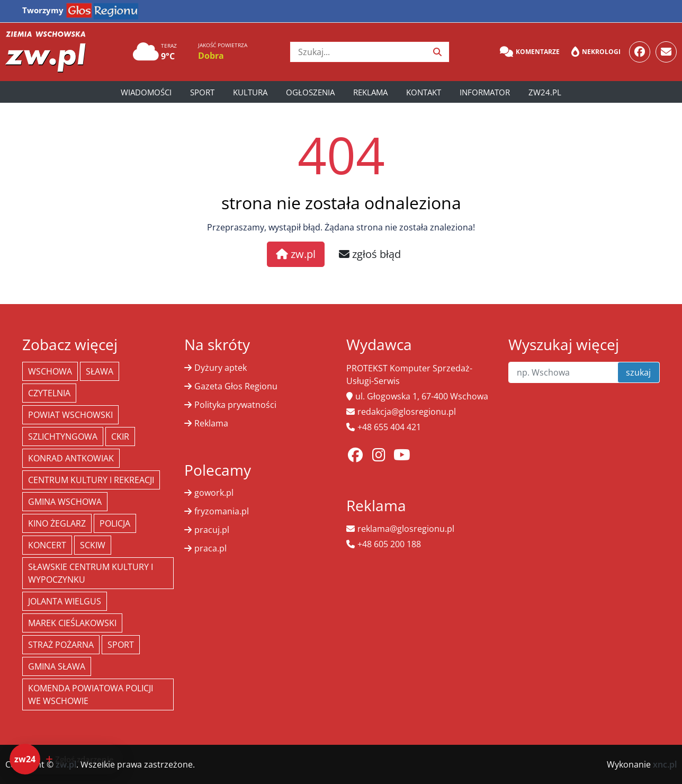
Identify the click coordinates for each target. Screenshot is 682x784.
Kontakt (424, 92)
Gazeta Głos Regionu (236, 386)
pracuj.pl (212, 530)
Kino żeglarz (57, 523)
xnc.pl (665, 764)
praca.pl (210, 548)
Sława (100, 371)
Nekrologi (596, 52)
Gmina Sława (57, 666)
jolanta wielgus (65, 601)
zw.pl (296, 254)
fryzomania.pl (222, 511)
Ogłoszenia (310, 92)
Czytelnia (49, 393)
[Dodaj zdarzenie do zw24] (66, 759)
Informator (485, 92)
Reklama (370, 92)
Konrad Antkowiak (71, 458)
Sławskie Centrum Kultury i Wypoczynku (91, 573)
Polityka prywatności (235, 405)
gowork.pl (214, 493)
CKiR (120, 436)
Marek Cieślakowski (72, 623)
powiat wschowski (70, 415)
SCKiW (93, 545)
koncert (47, 545)
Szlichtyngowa (63, 436)
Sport (202, 92)
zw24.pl (545, 92)
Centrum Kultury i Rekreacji (91, 480)
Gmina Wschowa (65, 502)
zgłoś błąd (370, 254)
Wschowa (50, 371)
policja (115, 523)
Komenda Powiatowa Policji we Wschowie (91, 694)
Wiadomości (146, 92)
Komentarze (530, 52)
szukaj (638, 372)
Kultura (250, 92)
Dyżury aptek (221, 368)
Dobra (211, 56)
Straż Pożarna (61, 645)
